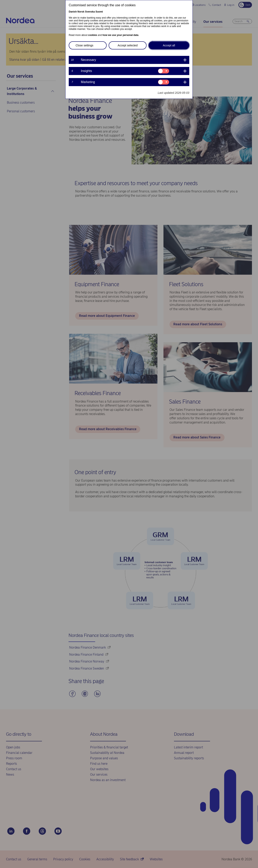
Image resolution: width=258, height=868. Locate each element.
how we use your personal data (120, 35)
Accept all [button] (169, 45)
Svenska (90, 12)
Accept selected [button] (128, 45)
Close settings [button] (84, 45)
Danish (73, 12)
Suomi (99, 12)
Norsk (81, 12)
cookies (93, 35)
